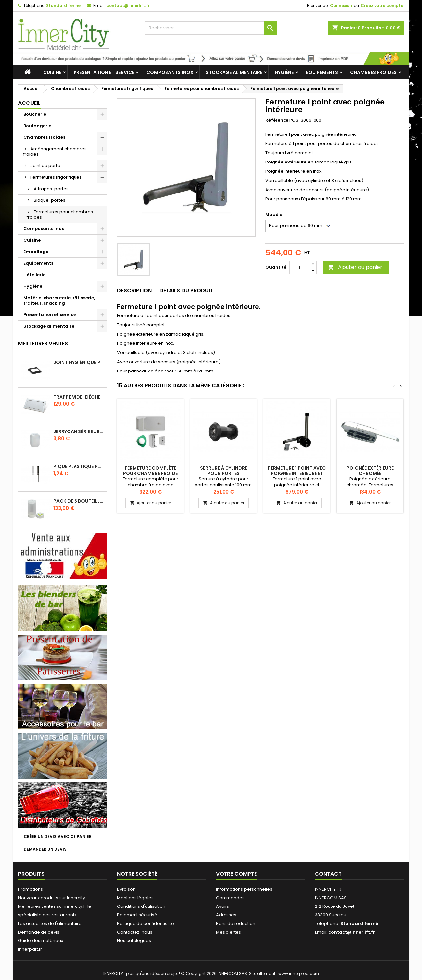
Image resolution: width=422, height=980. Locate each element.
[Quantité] (299, 267)
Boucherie (35, 114)
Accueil (29, 103)
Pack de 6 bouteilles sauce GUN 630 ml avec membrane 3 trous (79, 501)
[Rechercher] (211, 28)
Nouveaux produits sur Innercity (52, 898)
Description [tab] (134, 291)
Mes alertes (228, 932)
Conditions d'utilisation (141, 906)
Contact (328, 874)
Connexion (341, 5)
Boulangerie (37, 126)
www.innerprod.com (299, 974)
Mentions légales (135, 898)
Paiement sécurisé (137, 915)
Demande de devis (39, 932)
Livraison (126, 889)
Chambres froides (373, 72)
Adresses (226, 915)
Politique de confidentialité (146, 923)
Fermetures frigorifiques (56, 177)
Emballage (36, 252)
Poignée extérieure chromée (370, 471)
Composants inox (170, 72)
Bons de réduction (236, 923)
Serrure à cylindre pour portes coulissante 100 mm (224, 473)
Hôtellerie (34, 275)
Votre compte (236, 874)
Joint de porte (45, 166)
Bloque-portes (49, 200)
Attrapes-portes (51, 189)
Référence (277, 120)
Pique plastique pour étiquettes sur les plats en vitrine (79, 466)
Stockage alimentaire (234, 72)
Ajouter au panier (355, 267)
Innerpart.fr (30, 949)
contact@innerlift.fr (128, 5)
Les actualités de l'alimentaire (50, 923)
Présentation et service (104, 72)
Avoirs (223, 906)
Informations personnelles (244, 889)
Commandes (230, 898)
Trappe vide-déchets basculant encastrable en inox (79, 397)
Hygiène (284, 72)
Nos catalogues (134, 941)
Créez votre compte (382, 5)
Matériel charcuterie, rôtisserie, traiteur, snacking (59, 300)
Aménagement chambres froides (55, 151)
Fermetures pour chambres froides (60, 214)
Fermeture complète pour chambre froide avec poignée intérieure (151, 473)
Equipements (322, 72)
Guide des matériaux (41, 941)
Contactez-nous (135, 932)
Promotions (30, 889)
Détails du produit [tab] (186, 291)
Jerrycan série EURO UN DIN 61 (79, 431)
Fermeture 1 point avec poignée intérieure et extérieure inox (297, 473)
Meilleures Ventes (43, 344)
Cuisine (52, 72)
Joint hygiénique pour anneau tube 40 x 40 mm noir (79, 362)
